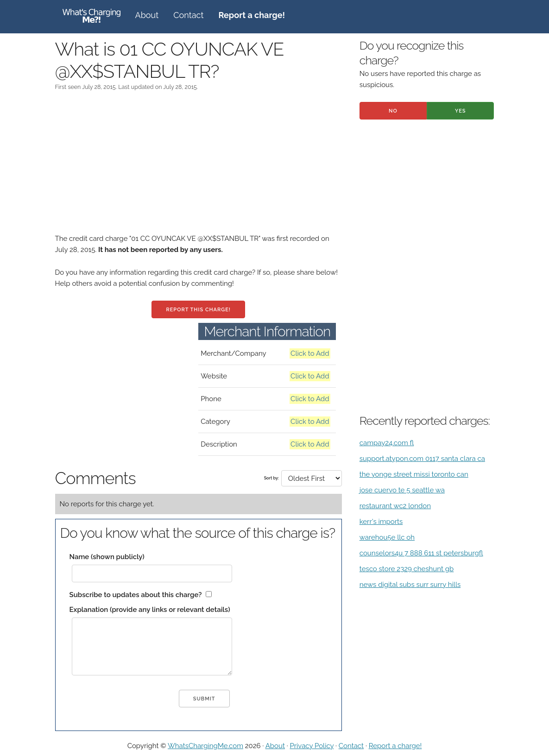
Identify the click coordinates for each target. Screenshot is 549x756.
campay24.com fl (387, 443)
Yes (461, 111)
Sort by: (271, 478)
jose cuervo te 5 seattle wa (402, 490)
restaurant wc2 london (395, 506)
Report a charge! (395, 746)
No (393, 111)
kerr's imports (381, 522)
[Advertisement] (199, 168)
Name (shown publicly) (107, 557)
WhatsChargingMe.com (205, 746)
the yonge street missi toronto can (414, 474)
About (147, 15)
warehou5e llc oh (387, 537)
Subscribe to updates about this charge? (136, 595)
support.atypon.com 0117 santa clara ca (422, 459)
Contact (188, 15)
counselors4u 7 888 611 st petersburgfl (421, 553)
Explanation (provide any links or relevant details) (150, 610)
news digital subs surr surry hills (410, 585)
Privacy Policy (312, 746)
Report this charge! (198, 310)
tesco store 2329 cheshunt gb (407, 569)
